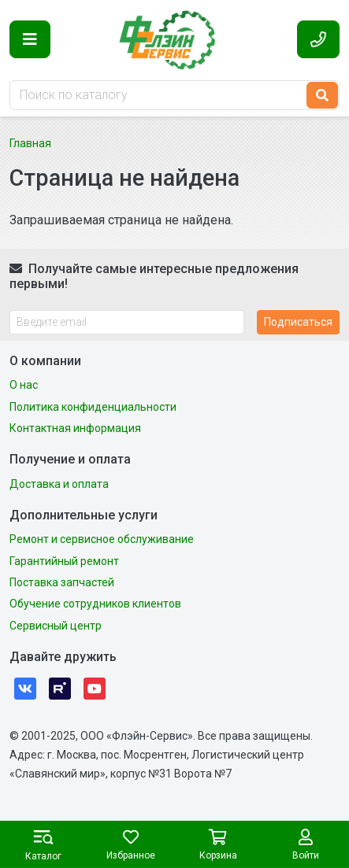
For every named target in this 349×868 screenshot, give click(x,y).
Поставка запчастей (62, 582)
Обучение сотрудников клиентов (95, 604)
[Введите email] (127, 322)
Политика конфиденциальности (93, 407)
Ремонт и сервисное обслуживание (102, 539)
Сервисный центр (56, 626)
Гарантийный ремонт (64, 561)
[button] (30, 39)
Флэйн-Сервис (174, 39)
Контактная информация (75, 428)
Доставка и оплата (59, 484)
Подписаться (298, 322)
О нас (24, 385)
